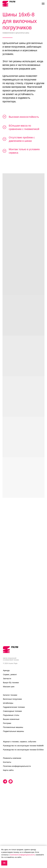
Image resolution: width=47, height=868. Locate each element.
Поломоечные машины (13, 783)
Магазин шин (9, 743)
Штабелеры (8, 759)
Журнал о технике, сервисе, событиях (20, 798)
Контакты (7, 818)
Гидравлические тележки (14, 763)
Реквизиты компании (12, 814)
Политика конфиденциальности (17, 822)
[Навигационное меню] (43, 4)
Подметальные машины (13, 787)
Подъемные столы (11, 771)
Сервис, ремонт (10, 731)
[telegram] (5, 839)
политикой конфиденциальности (22, 855)
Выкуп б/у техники (11, 739)
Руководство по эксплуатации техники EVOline (23, 806)
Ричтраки (7, 779)
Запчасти (7, 735)
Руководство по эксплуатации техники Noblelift (23, 802)
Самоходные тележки (12, 767)
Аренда (6, 727)
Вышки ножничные (11, 775)
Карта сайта (8, 826)
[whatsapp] (11, 839)
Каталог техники (10, 751)
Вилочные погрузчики (12, 755)
